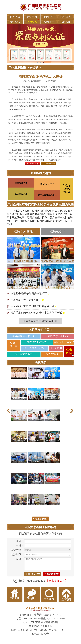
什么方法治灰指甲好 (66, 189)
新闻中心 (49, 17)
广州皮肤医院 (17, 67)
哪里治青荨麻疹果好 (47, 195)
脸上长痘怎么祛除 (34, 348)
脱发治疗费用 (21, 194)
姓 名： (20, 541)
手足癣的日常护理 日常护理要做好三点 (33, 306)
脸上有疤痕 (56, 348)
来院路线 (65, 22)
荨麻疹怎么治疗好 (64, 342)
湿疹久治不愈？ (47, 184)
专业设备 (15, 22)
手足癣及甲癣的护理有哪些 (26, 300)
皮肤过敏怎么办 (24, 354)
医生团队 (65, 17)
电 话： (20, 546)
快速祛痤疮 (52, 354)
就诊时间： (18, 554)
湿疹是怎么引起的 (58, 336)
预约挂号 (49, 22)
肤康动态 (32, 22)
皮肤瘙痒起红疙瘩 (37, 342)
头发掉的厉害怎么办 (24, 336)
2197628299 (58, 618)
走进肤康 (32, 17)
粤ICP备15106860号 (41, 626)
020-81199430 (32, 618)
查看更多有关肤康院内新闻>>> (40, 321)
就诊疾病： (18, 550)
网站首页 (15, 17)
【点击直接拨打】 (57, 581)
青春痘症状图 (21, 183)
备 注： (20, 559)
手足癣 (34, 67)
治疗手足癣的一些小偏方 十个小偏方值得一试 (36, 313)
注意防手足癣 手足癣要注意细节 (29, 293)
